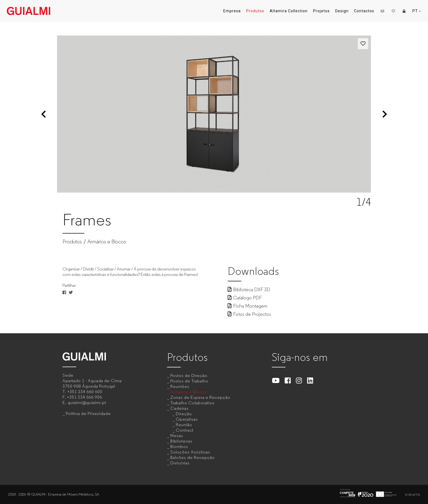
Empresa (232, 11)
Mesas (177, 436)
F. (82, 397)
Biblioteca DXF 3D (249, 290)
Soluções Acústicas (190, 452)
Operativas (187, 419)
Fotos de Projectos (249, 314)
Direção (184, 414)
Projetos (321, 11)
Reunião (184, 425)
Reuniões (180, 386)
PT (417, 11)
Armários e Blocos (107, 242)
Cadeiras (179, 408)
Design (342, 11)
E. (84, 403)
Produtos (255, 11)
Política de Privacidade (88, 413)
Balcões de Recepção (193, 457)
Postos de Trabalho (189, 381)
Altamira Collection (289, 11)
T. (82, 392)
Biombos (179, 446)
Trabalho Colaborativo (192, 403)
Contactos (364, 11)
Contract (185, 430)
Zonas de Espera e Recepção (200, 397)
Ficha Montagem (247, 306)
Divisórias (180, 463)
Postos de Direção (189, 375)
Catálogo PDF (245, 298)
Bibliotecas (181, 441)
